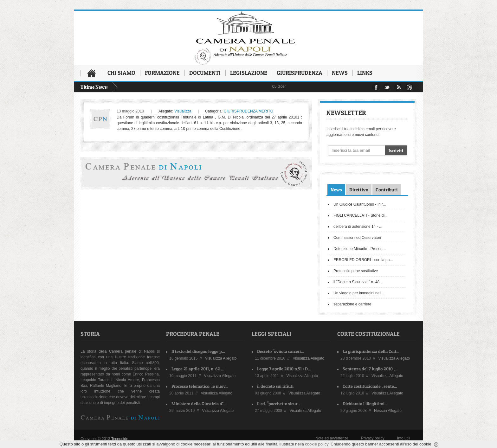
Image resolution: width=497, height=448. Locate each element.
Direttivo (359, 190)
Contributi (387, 190)
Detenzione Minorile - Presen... (360, 249)
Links (365, 73)
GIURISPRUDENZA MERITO (248, 111)
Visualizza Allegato (221, 358)
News (340, 73)
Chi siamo (121, 73)
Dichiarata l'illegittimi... (365, 403)
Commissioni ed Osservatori (357, 238)
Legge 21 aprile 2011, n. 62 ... (198, 369)
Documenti (205, 73)
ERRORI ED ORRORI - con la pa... (363, 260)
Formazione (162, 73)
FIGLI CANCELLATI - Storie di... (361, 215)
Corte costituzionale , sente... (370, 386)
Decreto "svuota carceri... (280, 351)
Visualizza (183, 111)
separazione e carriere (352, 304)
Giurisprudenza (300, 73)
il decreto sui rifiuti (275, 386)
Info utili (404, 438)
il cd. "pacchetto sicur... (279, 403)
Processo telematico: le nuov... (200, 386)
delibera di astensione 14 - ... (358, 227)
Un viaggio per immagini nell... (359, 293)
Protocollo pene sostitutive (356, 271)
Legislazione (249, 73)
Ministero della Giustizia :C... (199, 403)
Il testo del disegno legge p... (198, 351)
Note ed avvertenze (332, 438)
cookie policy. (317, 444)
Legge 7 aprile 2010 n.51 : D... (284, 369)
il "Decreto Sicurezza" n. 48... (358, 282)
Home (92, 73)
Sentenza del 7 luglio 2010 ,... (370, 369)
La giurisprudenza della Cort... (371, 351)
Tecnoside (120, 439)
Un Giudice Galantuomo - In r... (360, 204)
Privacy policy (373, 438)
